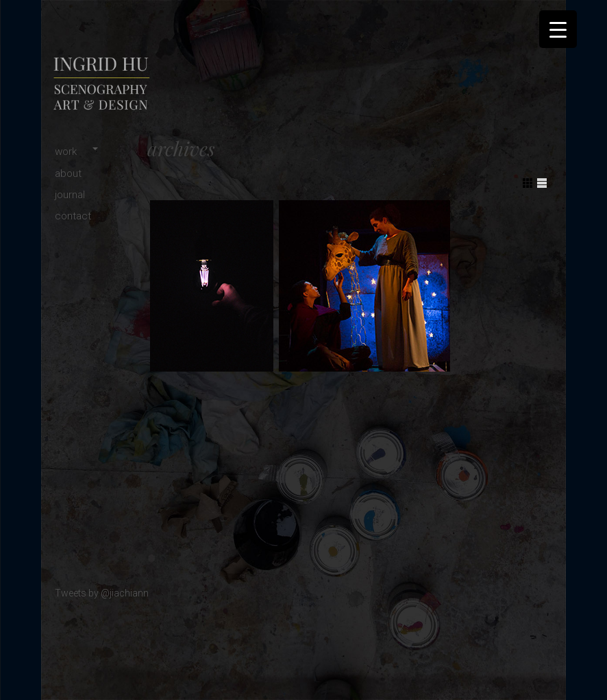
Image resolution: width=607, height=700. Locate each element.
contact (73, 216)
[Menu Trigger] (558, 29)
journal (70, 195)
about (68, 173)
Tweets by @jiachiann (102, 593)
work (66, 152)
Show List (542, 183)
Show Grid (528, 183)
